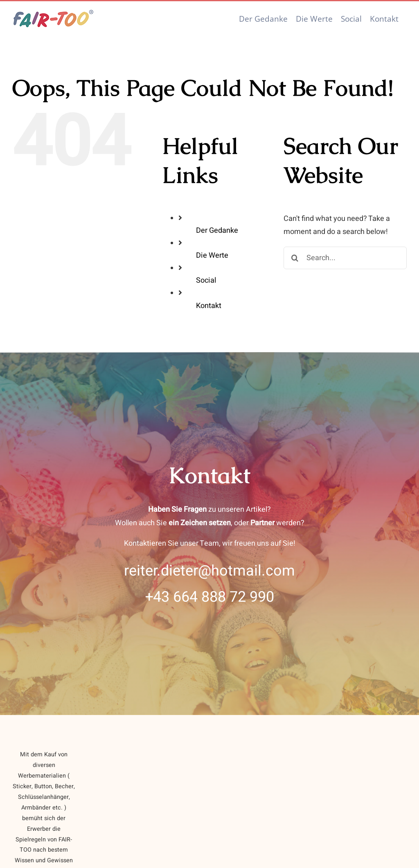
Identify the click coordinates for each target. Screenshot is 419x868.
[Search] (295, 258)
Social (206, 280)
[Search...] (345, 258)
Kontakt (209, 306)
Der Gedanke (217, 230)
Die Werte (212, 255)
